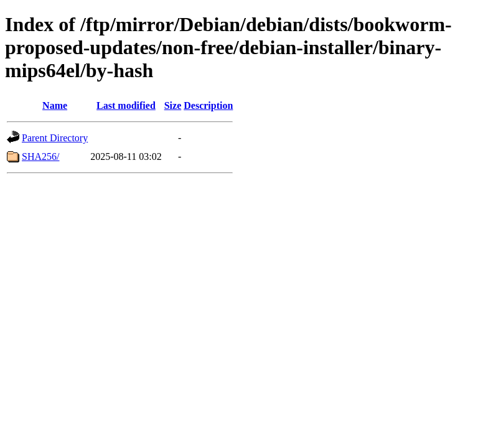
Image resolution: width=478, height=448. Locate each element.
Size (173, 105)
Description (208, 105)
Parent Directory (55, 138)
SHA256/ (40, 156)
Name (55, 105)
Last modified (126, 105)
